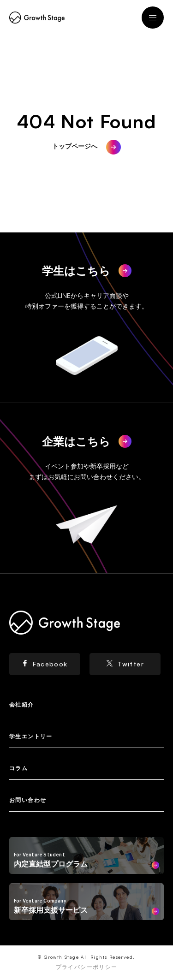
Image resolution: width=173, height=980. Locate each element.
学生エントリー (31, 736)
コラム (18, 768)
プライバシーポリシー (87, 967)
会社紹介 (22, 704)
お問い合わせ (28, 800)
